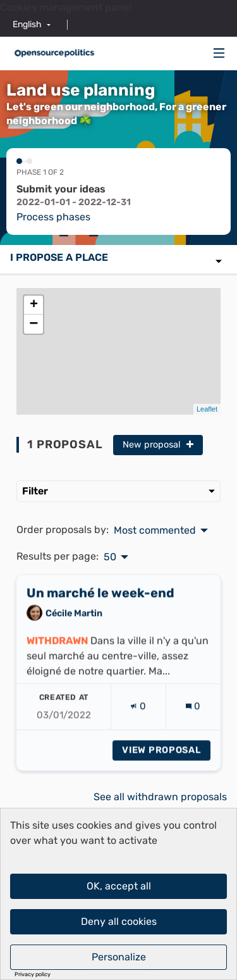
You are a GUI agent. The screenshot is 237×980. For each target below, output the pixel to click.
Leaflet (207, 409)
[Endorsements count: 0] (138, 716)
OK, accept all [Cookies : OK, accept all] (119, 886)
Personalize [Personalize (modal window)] (119, 957)
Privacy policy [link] (33, 975)
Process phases (53, 217)
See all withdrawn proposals (160, 797)
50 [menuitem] (110, 557)
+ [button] (34, 305)
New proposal (158, 445)
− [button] (33, 324)
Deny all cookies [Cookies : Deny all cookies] (119, 921)
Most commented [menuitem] (155, 531)
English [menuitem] (27, 24)
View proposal (166, 760)
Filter (118, 491)
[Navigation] (219, 53)
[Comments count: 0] (193, 716)
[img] (219, 53)
